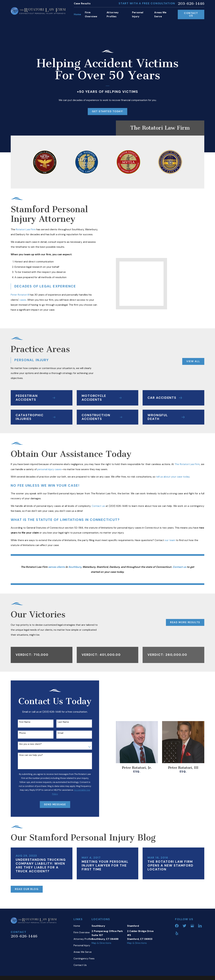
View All (191, 361)
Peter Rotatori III (18, 295)
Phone (20, 733)
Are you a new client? (28, 744)
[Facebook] (177, 926)
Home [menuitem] (78, 14)
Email (58, 733)
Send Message (53, 804)
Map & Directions (101, 943)
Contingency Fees (84, 959)
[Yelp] (177, 933)
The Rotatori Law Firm (187, 464)
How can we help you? (29, 755)
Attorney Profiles (83, 939)
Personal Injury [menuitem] (138, 14)
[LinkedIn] (200, 926)
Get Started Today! (107, 111)
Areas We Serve (83, 952)
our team (170, 540)
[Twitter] (184, 926)
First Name (23, 722)
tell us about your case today (173, 477)
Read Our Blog (27, 889)
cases (21, 300)
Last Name (61, 722)
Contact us (98, 506)
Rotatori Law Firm (24, 229)
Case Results (82, 4)
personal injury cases (49, 469)
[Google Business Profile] (192, 926)
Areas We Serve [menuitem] (160, 14)
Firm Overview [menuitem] (91, 14)
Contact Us (191, 14)
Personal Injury (82, 945)
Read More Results (185, 622)
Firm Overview (82, 932)
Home (77, 926)
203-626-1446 (191, 4)
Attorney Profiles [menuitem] (113, 14)
